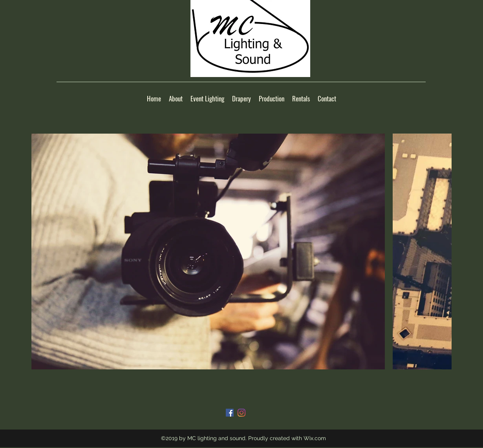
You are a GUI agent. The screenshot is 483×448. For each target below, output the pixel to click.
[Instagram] (241, 413)
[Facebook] (230, 413)
